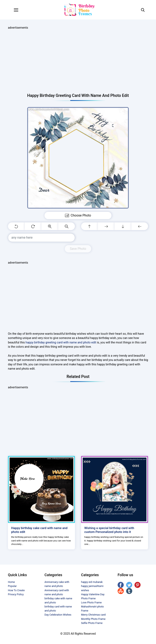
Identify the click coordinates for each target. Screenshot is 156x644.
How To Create (16, 590)
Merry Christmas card (93, 615)
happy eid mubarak (92, 582)
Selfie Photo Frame (92, 623)
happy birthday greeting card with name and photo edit (61, 343)
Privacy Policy (16, 594)
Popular (12, 586)
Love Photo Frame (91, 602)
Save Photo (78, 249)
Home (11, 582)
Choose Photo (78, 215)
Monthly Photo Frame (93, 619)
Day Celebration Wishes (58, 615)
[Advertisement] (78, 62)
